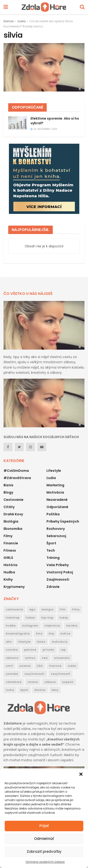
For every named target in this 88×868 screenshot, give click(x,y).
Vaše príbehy (58, 565)
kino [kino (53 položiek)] (39, 634)
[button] (81, 774)
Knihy (8, 579)
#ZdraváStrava (17, 478)
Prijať (44, 826)
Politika (53, 514)
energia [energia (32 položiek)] (48, 609)
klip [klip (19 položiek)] (52, 634)
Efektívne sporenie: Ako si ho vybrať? (55, 121)
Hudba (9, 572)
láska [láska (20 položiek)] (41, 642)
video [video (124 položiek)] (72, 666)
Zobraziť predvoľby (44, 852)
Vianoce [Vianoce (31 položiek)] (55, 666)
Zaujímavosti (58, 579)
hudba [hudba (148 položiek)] (11, 626)
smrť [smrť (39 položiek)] (9, 666)
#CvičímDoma (16, 471)
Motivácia (55, 492)
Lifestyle (54, 471)
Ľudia (22, 21)
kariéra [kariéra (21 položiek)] (72, 626)
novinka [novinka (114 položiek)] (12, 650)
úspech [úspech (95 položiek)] (68, 682)
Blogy (8, 492)
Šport (51, 543)
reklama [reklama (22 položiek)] (12, 658)
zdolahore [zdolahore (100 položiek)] (14, 682)
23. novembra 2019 (44, 129)
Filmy (8, 536)
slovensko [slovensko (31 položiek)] (62, 658)
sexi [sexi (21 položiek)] (45, 658)
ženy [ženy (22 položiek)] (55, 690)
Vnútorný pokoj (60, 572)
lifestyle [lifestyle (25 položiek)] (24, 642)
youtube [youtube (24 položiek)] (12, 674)
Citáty (9, 507)
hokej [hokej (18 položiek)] (64, 618)
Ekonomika (13, 529)
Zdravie (53, 587)
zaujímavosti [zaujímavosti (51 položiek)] (34, 674)
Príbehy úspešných (63, 521)
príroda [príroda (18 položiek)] (48, 650)
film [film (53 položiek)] (63, 609)
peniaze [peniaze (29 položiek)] (30, 650)
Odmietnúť (44, 839)
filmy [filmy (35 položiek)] (76, 609)
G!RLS (8, 558)
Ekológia (11, 521)
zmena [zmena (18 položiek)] (33, 682)
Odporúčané (57, 507)
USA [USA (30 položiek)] (40, 666)
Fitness (10, 550)
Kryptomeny (14, 587)
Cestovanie (13, 500)
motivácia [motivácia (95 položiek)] (60, 642)
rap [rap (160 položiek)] (63, 650)
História (10, 565)
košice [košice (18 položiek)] (65, 634)
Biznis (8, 485)
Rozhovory (56, 529)
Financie (11, 543)
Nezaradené (57, 500)
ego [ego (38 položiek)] (32, 609)
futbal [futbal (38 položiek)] (30, 618)
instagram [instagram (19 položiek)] (30, 626)
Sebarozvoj (56, 536)
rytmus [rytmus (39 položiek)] (30, 658)
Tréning (53, 558)
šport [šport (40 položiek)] (24, 690)
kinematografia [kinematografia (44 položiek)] (18, 634)
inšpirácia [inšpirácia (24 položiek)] (52, 626)
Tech (51, 550)
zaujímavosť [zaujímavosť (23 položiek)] (61, 674)
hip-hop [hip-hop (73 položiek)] (47, 618)
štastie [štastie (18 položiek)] (40, 690)
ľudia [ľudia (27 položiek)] (10, 690)
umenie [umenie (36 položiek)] (25, 666)
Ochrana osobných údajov (45, 862)
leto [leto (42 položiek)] (9, 642)
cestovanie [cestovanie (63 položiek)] (14, 609)
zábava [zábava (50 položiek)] (50, 682)
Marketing (55, 485)
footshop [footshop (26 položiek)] (13, 618)
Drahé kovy (13, 514)
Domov (9, 21)
